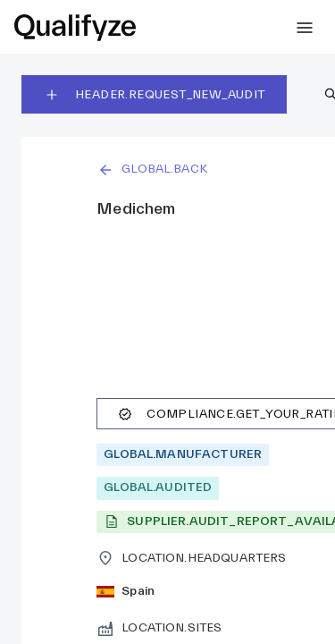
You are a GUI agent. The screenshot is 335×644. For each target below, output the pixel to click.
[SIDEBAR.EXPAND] (305, 28)
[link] (75, 28)
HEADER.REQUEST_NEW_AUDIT (154, 95)
